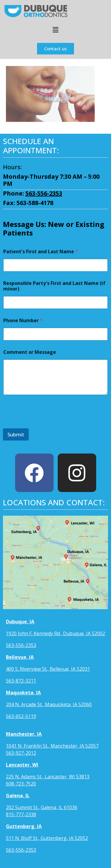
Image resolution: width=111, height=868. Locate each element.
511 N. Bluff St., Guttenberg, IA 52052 (47, 838)
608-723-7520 (21, 784)
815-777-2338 (21, 814)
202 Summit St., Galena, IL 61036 (42, 807)
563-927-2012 (21, 753)
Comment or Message (30, 352)
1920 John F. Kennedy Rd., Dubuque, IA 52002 (55, 633)
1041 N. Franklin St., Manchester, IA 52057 (52, 746)
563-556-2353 (44, 193)
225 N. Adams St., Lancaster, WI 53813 (48, 777)
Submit (16, 434)
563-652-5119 (21, 716)
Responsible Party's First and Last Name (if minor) (54, 286)
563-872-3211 (21, 681)
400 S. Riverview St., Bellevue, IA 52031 (48, 669)
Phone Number (23, 321)
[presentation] (48, 425)
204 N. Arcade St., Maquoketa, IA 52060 (49, 704)
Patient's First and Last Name (41, 252)
